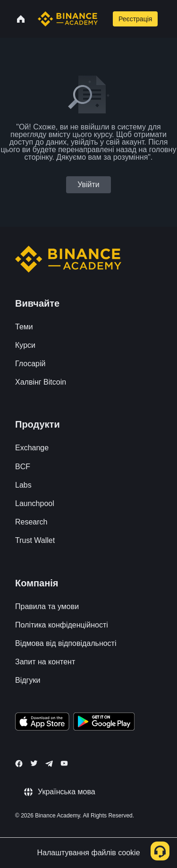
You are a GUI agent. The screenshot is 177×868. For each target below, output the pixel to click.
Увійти (88, 185)
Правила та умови (47, 606)
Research (31, 522)
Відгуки (28, 680)
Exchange (32, 448)
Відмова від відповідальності (66, 643)
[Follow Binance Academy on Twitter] (34, 763)
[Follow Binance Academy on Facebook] (19, 764)
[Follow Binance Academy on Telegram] (49, 764)
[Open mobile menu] (169, 19)
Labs (23, 485)
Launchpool (35, 503)
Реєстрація (135, 19)
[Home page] (68, 19)
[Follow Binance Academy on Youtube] (64, 763)
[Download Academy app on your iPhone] (42, 723)
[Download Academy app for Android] (104, 723)
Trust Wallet (35, 540)
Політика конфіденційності (62, 625)
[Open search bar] (104, 19)
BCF (23, 467)
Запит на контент (45, 662)
